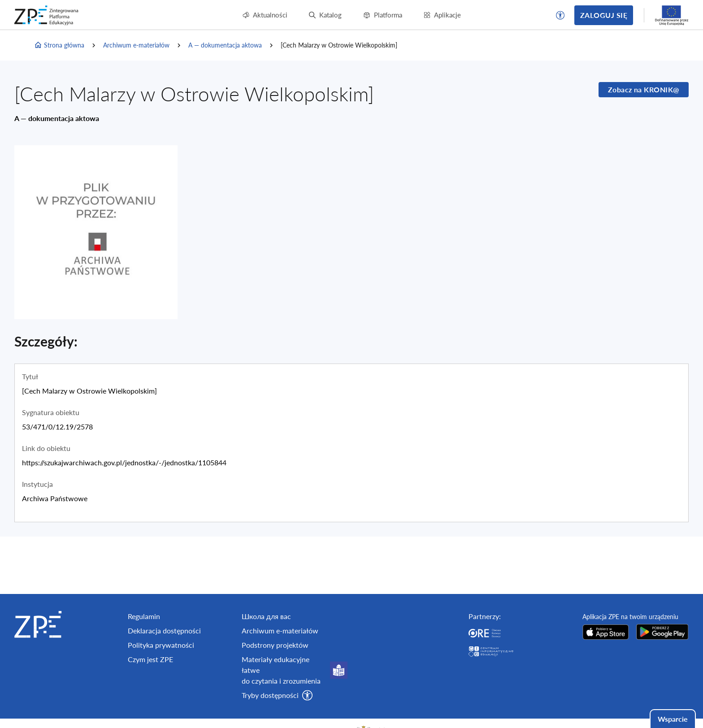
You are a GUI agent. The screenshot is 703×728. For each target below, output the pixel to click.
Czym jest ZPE (150, 664)
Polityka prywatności (161, 650)
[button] (560, 15)
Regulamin (144, 621)
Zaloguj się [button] (604, 15)
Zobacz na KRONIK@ (644, 89)
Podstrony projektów (275, 650)
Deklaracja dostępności (164, 635)
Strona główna (59, 45)
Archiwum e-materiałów (136, 45)
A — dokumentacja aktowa (225, 45)
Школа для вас (266, 621)
